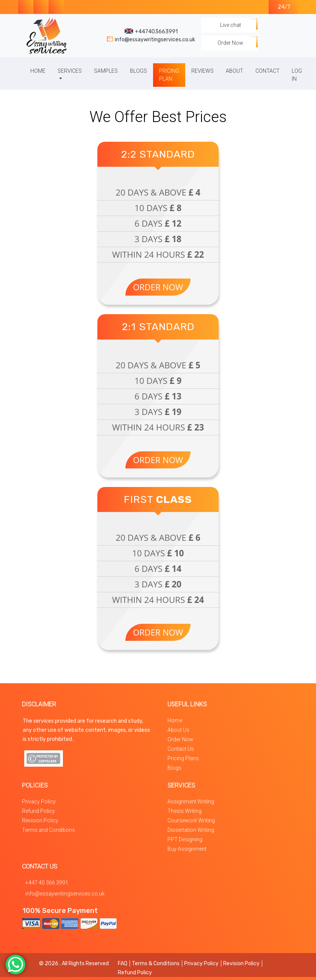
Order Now (229, 43)
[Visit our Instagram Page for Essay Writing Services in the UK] (41, 7)
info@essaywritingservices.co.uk (65, 894)
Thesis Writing (185, 811)
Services (70, 71)
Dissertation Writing (191, 830)
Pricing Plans (183, 758)
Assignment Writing (191, 802)
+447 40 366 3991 (47, 883)
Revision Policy (40, 820)
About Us (178, 730)
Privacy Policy (39, 802)
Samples (106, 71)
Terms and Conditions (48, 830)
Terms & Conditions (156, 964)
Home (38, 71)
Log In (297, 75)
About (235, 71)
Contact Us (181, 749)
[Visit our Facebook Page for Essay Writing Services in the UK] (26, 7)
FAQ (123, 964)
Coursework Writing (191, 820)
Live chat (229, 25)
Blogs (138, 71)
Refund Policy (38, 811)
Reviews (203, 71)
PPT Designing (185, 839)
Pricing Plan (169, 75)
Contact (268, 71)
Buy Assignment (187, 849)
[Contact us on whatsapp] (56, 7)
